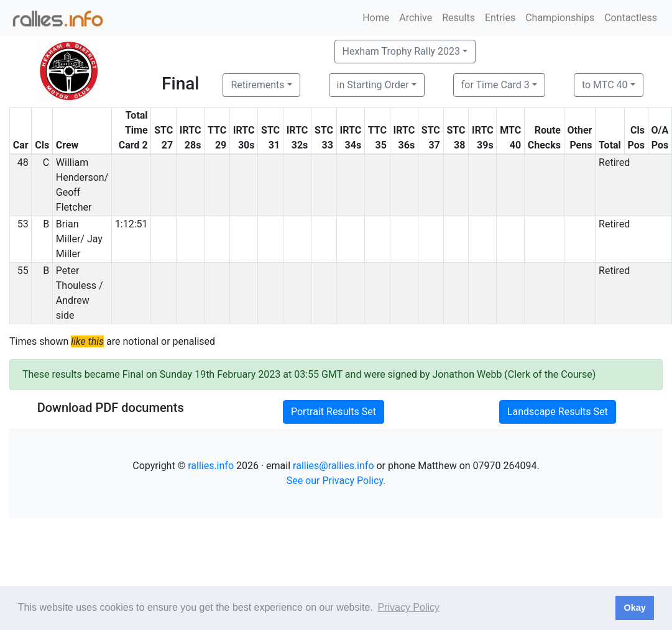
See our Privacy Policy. (336, 481)
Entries (500, 18)
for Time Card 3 (495, 85)
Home (376, 18)
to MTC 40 (605, 85)
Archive (416, 18)
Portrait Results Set (334, 412)
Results (458, 18)
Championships (560, 18)
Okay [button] (634, 608)
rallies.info (211, 466)
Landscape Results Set (558, 412)
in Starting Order (373, 85)
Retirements (257, 85)
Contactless (631, 18)
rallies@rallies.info (333, 466)
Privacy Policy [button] (408, 607)
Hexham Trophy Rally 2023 (402, 51)
